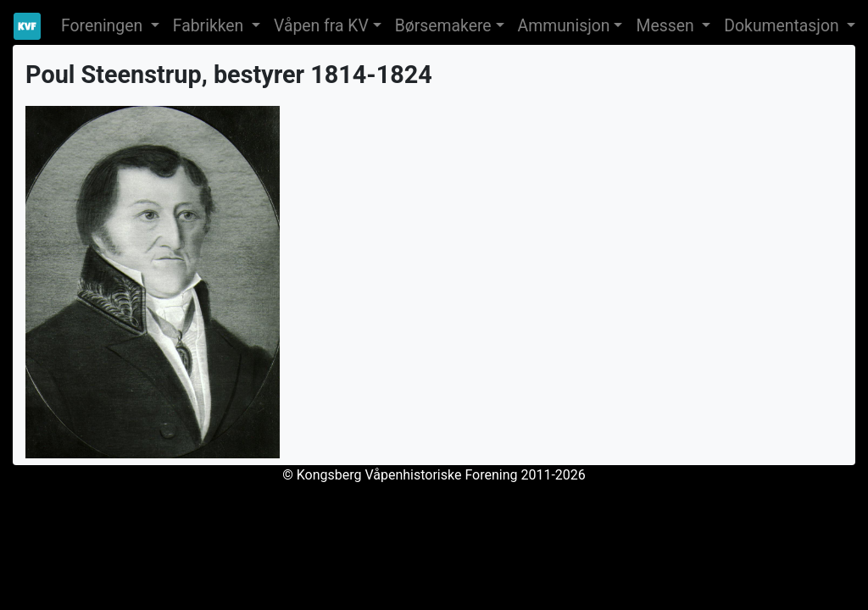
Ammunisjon (564, 26)
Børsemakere (443, 26)
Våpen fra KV (321, 26)
